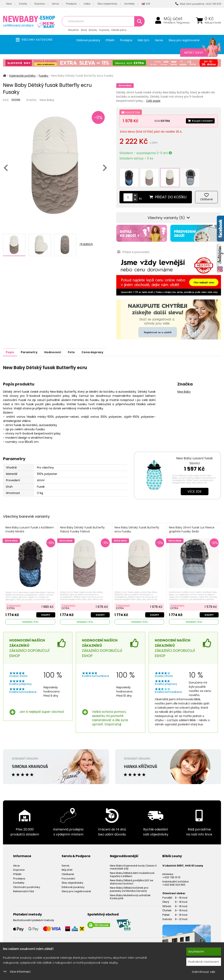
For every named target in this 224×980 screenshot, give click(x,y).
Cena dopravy (113, 346)
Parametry (36, 346)
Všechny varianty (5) (169, 212)
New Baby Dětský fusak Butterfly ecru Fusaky (137, 524)
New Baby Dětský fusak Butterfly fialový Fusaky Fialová (83, 524)
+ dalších (86, 244)
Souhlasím (196, 952)
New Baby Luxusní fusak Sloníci (194, 454)
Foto (87, 346)
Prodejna (71, 4)
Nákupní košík (213, 23)
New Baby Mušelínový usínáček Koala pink (130, 891)
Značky (23, 4)
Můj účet (173, 19)
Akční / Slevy (199, 53)
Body (84, 30)
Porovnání (68, 872)
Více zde (195, 485)
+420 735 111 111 (171, 871)
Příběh (110, 40)
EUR (146, 4)
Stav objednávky (107, 4)
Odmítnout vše (204, 972)
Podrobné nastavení (204, 962)
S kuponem (14, 599)
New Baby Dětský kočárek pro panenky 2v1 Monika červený (129, 883)
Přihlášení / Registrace (177, 23)
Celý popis (153, 101)
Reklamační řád (24, 885)
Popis (12, 346)
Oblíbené (68, 868)
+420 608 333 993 (174, 878)
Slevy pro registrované (184, 40)
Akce (9, 4)
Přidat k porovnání (133, 246)
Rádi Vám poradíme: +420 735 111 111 (198, 4)
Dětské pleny (119, 30)
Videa (87, 4)
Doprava (40, 4)
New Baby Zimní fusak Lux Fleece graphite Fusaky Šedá (192, 524)
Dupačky (104, 30)
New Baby (47, 100)
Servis (55, 4)
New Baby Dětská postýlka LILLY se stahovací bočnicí (132, 876)
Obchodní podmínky (27, 881)
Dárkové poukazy (88, 40)
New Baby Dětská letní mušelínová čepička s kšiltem (132, 868)
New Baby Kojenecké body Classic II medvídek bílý (133, 861)
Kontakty (130, 4)
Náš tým (144, 40)
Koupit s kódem (199, 121)
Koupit (45, 608)
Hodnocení (64, 346)
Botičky (93, 30)
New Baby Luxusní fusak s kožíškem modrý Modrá (30, 524)
